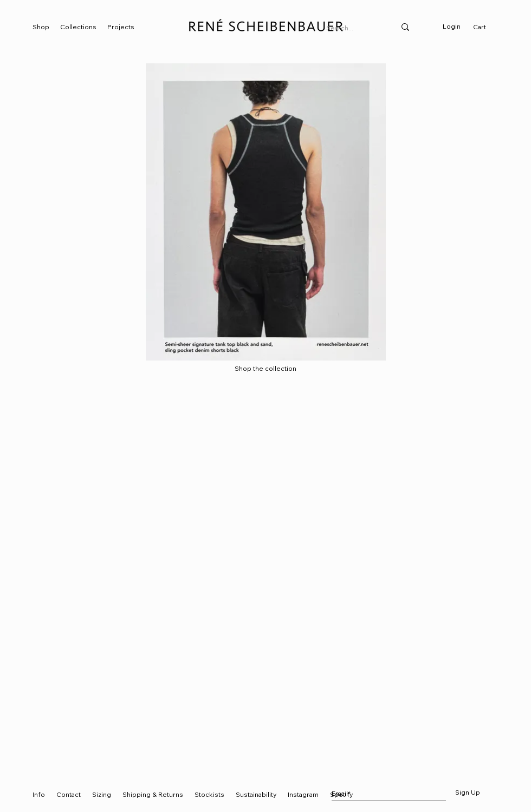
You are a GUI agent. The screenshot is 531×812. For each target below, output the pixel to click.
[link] (485, 27)
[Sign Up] (467, 793)
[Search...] (352, 28)
